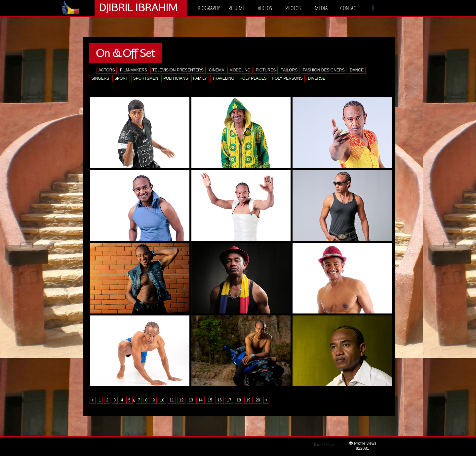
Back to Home (325, 444)
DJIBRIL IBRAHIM (138, 7)
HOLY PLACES (253, 78)
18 (238, 400)
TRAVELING (223, 78)
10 (162, 400)
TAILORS (289, 70)
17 (229, 400)
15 (210, 400)
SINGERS (100, 78)
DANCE (357, 70)
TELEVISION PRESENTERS (178, 70)
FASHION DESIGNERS (324, 70)
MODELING (240, 70)
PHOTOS (293, 8)
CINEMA (217, 70)
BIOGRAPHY (209, 8)
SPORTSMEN (146, 78)
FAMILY (200, 78)
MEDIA (321, 8)
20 (258, 400)
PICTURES (266, 70)
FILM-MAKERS (134, 70)
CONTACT (349, 8)
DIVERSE (317, 78)
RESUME (237, 8)
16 (220, 400)
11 (172, 400)
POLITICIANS (176, 78)
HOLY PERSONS (287, 78)
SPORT (121, 78)
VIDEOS (265, 8)
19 (248, 400)
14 (200, 400)
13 (191, 400)
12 (181, 400)
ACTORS (107, 70)
